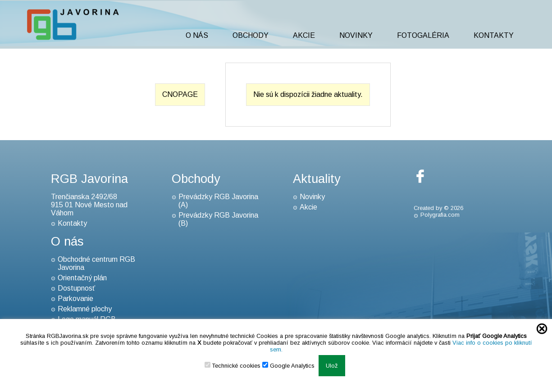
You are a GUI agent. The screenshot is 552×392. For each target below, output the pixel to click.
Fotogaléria (423, 35)
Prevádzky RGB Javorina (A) (218, 201)
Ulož (332, 366)
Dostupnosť (76, 288)
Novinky (356, 35)
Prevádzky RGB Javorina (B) (218, 219)
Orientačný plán (82, 278)
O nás (197, 35)
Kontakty (494, 35)
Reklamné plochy (85, 309)
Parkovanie (75, 299)
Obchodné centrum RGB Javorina (96, 263)
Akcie (304, 35)
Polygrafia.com (440, 215)
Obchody (251, 35)
